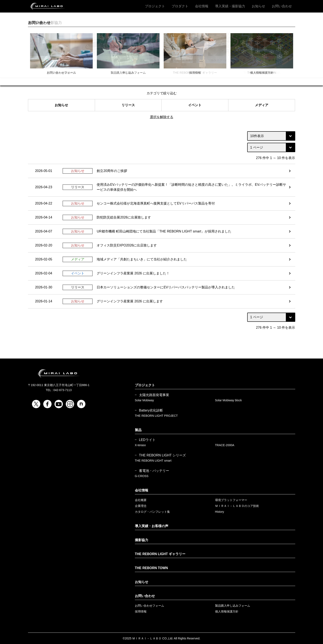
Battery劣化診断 (151, 410)
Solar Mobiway (144, 400)
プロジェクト (155, 6)
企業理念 (141, 506)
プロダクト (180, 6)
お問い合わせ (282, 6)
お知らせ (258, 6)
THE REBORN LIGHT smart (153, 461)
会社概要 (141, 500)
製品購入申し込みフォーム (233, 606)
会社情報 (202, 6)
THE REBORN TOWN (151, 568)
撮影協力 (142, 540)
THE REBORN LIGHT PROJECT (156, 416)
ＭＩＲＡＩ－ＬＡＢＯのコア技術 (237, 506)
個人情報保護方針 (227, 611)
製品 (138, 430)
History (220, 512)
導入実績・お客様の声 (152, 526)
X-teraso (140, 445)
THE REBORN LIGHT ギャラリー (160, 554)
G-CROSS (142, 476)
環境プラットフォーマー (231, 500)
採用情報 (141, 611)
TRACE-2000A (225, 445)
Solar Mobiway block (228, 400)
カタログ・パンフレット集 (152, 512)
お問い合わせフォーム (149, 606)
